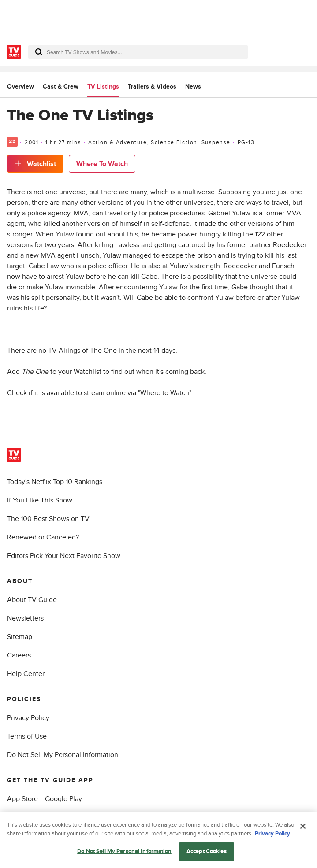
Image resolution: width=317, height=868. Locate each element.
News (193, 87)
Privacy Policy (28, 718)
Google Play (63, 799)
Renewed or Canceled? (43, 537)
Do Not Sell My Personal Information (63, 755)
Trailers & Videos (152, 87)
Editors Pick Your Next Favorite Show (64, 556)
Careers (19, 655)
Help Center (26, 674)
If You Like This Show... (42, 500)
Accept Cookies (207, 853)
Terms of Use (27, 736)
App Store (22, 799)
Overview (21, 87)
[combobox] (138, 52)
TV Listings (103, 87)
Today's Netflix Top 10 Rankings (55, 482)
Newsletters (25, 618)
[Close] (303, 828)
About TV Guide (32, 600)
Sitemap (20, 637)
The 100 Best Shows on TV (48, 519)
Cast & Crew (61, 87)
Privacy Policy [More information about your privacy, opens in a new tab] (272, 835)
